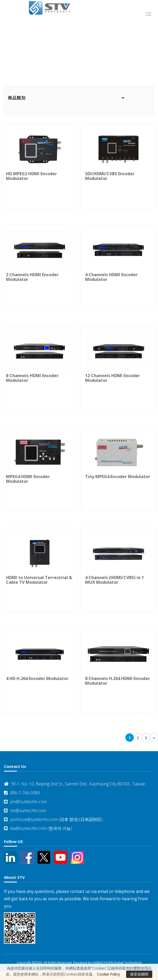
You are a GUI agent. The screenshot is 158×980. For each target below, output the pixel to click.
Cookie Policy (109, 974)
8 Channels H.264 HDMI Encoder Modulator (118, 681)
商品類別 (17, 98)
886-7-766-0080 (22, 793)
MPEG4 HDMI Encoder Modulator (28, 479)
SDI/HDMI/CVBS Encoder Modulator (110, 176)
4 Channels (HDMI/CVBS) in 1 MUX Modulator (115, 580)
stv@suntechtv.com (25, 811)
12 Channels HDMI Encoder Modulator (113, 378)
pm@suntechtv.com (25, 802)
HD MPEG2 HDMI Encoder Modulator (31, 176)
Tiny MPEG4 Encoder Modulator (118, 477)
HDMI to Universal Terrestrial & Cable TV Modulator (39, 580)
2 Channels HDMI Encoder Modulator (32, 277)
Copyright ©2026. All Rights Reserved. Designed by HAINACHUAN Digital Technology (79, 963)
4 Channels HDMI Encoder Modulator (111, 277)
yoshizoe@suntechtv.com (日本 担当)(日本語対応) (53, 819)
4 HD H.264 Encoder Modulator (37, 678)
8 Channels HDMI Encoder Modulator (32, 378)
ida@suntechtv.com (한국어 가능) (38, 828)
